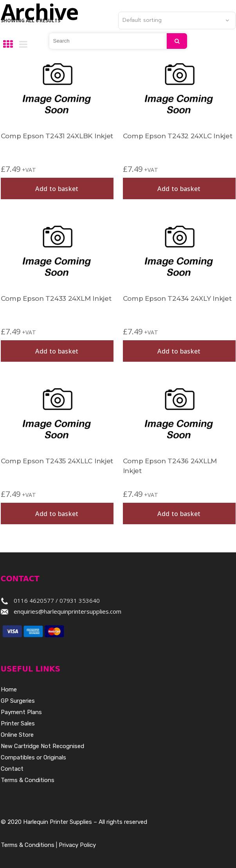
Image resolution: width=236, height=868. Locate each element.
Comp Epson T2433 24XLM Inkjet (56, 298)
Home (9, 689)
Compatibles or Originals (33, 757)
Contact (12, 769)
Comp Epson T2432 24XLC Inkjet (178, 136)
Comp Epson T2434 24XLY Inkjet (177, 298)
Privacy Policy (77, 845)
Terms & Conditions (28, 780)
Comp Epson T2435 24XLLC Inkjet (57, 461)
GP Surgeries (18, 701)
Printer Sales (18, 723)
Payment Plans (21, 712)
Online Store (17, 735)
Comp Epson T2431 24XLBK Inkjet (57, 136)
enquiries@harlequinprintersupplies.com (68, 611)
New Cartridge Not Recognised (42, 746)
